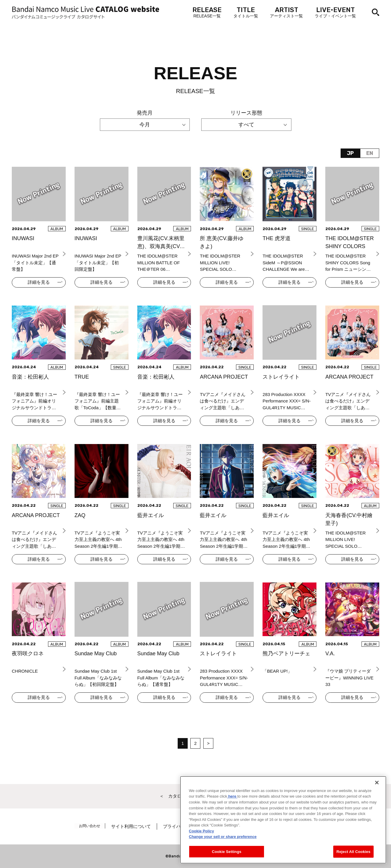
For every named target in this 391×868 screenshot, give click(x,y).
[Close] (377, 794)
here (232, 808)
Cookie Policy (201, 843)
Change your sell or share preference (223, 848)
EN (370, 153)
